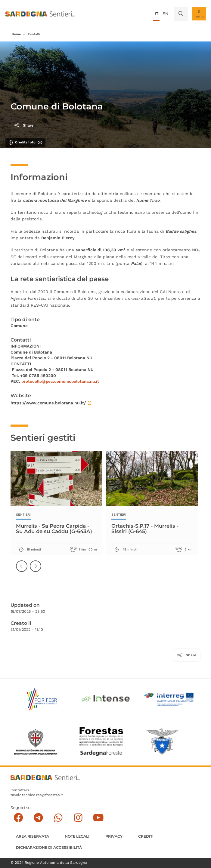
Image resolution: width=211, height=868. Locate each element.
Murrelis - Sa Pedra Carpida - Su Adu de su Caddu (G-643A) (56, 529)
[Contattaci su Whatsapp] (58, 818)
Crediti (146, 836)
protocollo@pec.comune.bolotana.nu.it (61, 381)
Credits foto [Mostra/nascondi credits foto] (25, 142)
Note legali (77, 836)
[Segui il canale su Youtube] (98, 818)
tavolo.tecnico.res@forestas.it (37, 795)
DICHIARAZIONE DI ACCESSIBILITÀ (49, 847)
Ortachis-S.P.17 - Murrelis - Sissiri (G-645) (147, 529)
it (157, 14)
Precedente (22, 571)
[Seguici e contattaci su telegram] (38, 818)
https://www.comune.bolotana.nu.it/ (51, 403)
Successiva (36, 571)
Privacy (114, 836)
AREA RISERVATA (33, 836)
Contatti (34, 34)
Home (16, 34)
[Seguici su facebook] (19, 818)
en (165, 14)
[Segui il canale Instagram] (78, 818)
